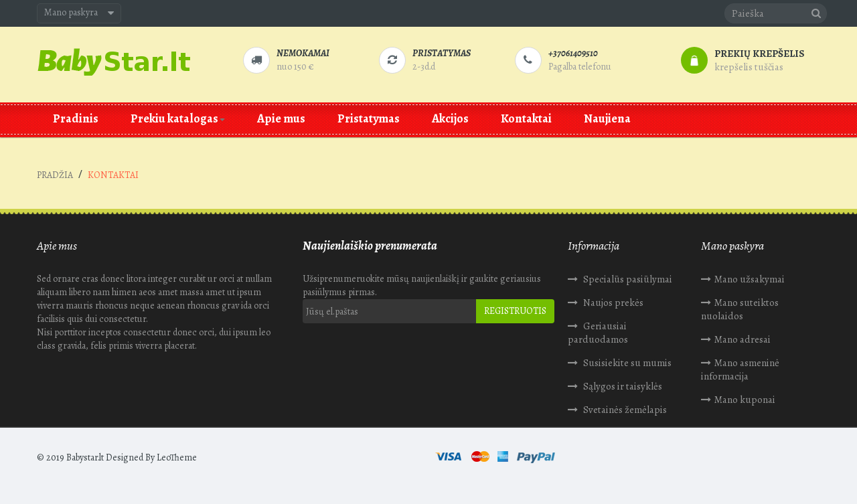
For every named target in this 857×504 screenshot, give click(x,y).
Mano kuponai (745, 400)
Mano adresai (743, 339)
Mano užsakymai (750, 279)
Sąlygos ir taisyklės (622, 386)
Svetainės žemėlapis (624, 410)
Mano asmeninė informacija (740, 369)
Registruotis (515, 311)
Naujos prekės (612, 303)
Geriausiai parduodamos (598, 333)
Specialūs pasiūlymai (627, 279)
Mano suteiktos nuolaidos (740, 309)
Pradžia (55, 175)
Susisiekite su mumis (626, 363)
